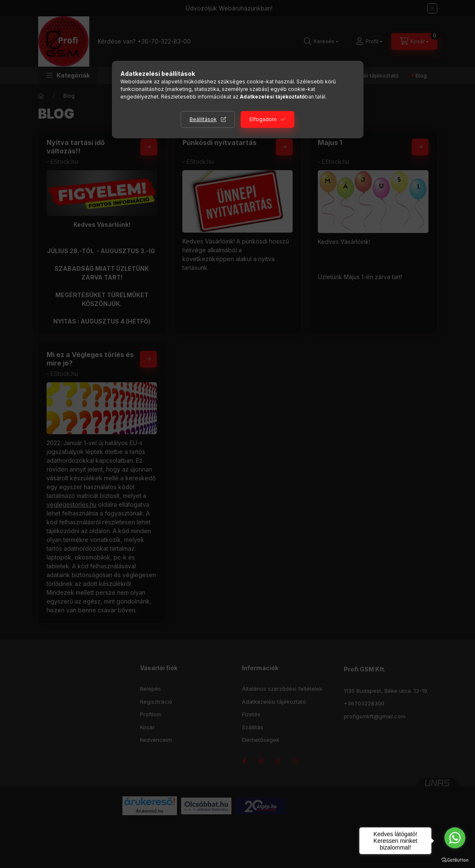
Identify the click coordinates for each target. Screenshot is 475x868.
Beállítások (203, 119)
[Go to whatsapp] (455, 838)
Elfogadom (263, 119)
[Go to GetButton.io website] (455, 860)
